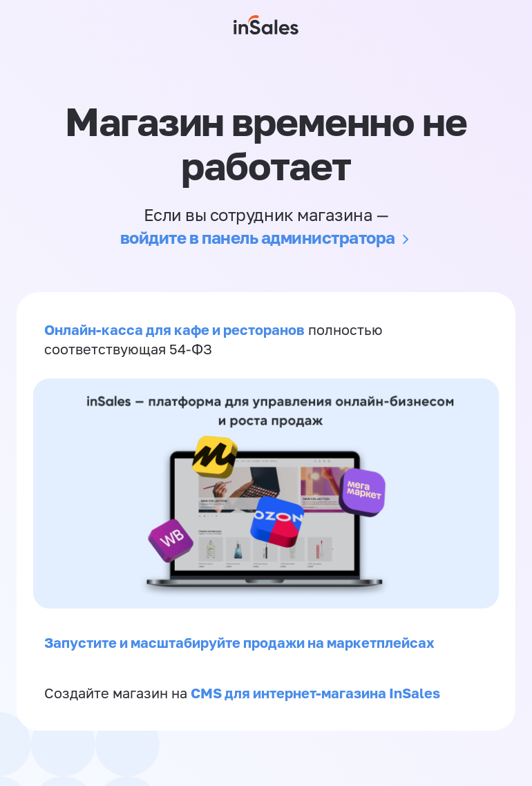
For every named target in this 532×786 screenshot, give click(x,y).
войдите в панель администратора (258, 237)
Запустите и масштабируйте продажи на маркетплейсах (239, 642)
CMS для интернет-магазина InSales (315, 693)
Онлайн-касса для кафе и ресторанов (174, 329)
